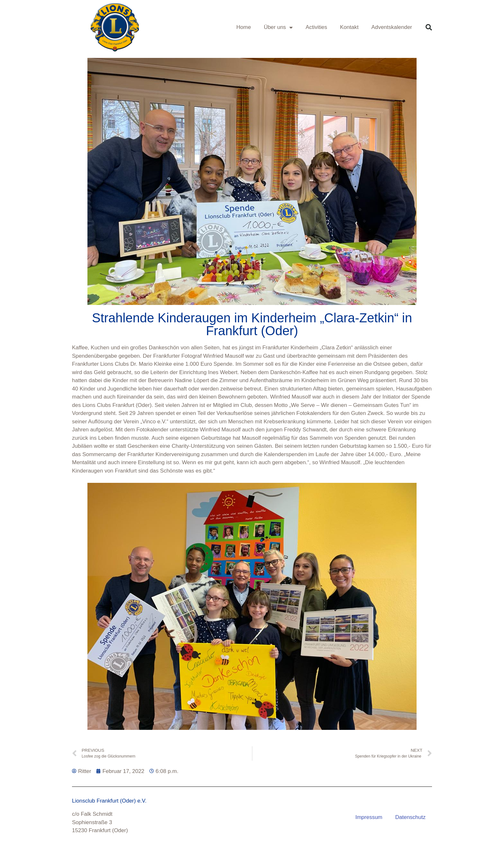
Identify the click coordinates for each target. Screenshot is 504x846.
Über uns (278, 28)
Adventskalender (392, 27)
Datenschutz (411, 817)
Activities (316, 27)
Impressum (369, 817)
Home (243, 27)
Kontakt (349, 27)
